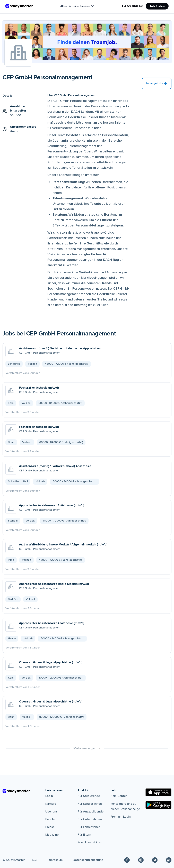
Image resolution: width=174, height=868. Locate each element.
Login (49, 796)
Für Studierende (89, 796)
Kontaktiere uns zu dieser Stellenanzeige (125, 806)
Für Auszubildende (91, 812)
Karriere (51, 804)
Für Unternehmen (90, 819)
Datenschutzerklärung (88, 860)
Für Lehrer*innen (89, 827)
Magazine (52, 835)
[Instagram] (141, 860)
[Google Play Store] (158, 805)
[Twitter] (155, 860)
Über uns (51, 812)
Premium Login (121, 817)
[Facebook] (127, 860)
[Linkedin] (169, 860)
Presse (50, 827)
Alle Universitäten (90, 843)
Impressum (55, 860)
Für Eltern (84, 835)
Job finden (157, 6)
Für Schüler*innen (90, 804)
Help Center (119, 796)
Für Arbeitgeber (133, 6)
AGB (35, 860)
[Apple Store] (158, 792)
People (50, 819)
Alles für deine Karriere (77, 6)
